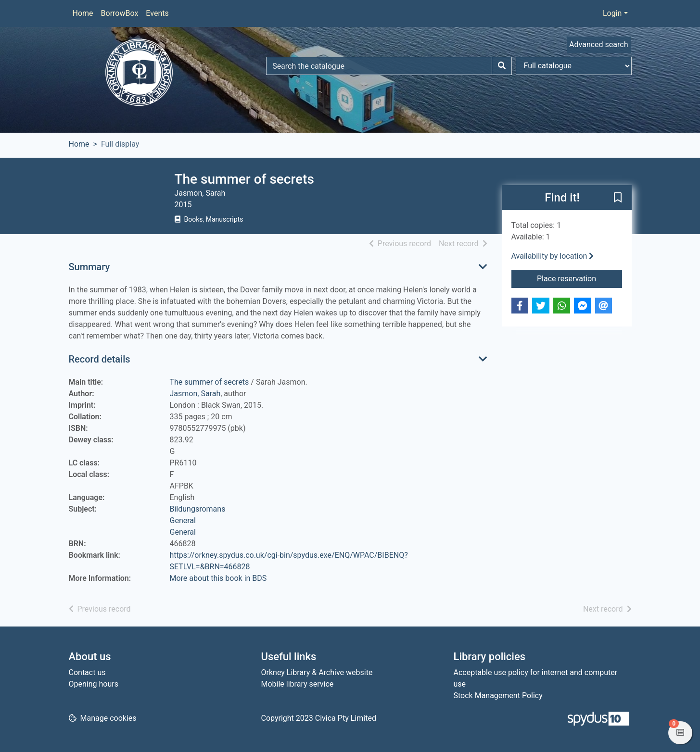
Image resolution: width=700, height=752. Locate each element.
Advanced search (598, 44)
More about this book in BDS (218, 578)
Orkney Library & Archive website (317, 672)
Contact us (87, 672)
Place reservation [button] (579, 278)
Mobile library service (298, 684)
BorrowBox (120, 13)
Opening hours (94, 684)
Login (612, 13)
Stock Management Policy (498, 696)
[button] (618, 198)
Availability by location (553, 256)
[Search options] (574, 66)
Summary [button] (89, 267)
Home (83, 13)
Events (157, 13)
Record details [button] (100, 359)
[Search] (502, 66)
